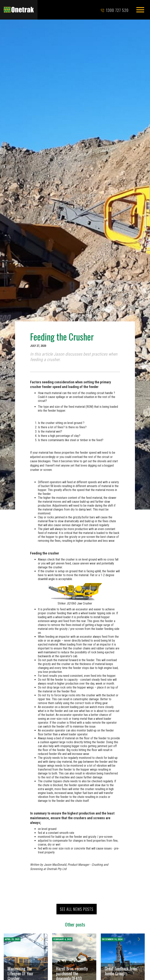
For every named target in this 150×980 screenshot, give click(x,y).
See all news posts (77, 909)
